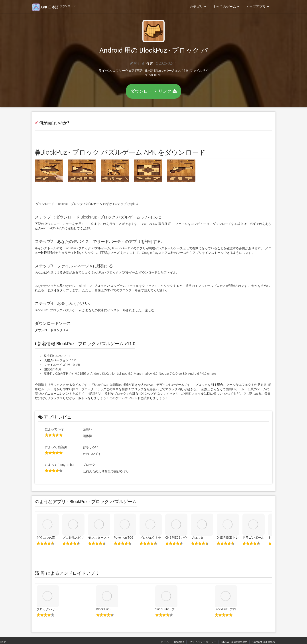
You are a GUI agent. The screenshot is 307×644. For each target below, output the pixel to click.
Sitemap (179, 642)
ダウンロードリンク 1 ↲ (52, 330)
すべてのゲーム (226, 7)
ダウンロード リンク (153, 91)
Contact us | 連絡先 (264, 642)
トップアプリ (257, 7)
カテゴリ (198, 7)
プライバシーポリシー (203, 642)
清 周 (150, 63)
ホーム (165, 642)
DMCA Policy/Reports (234, 642)
